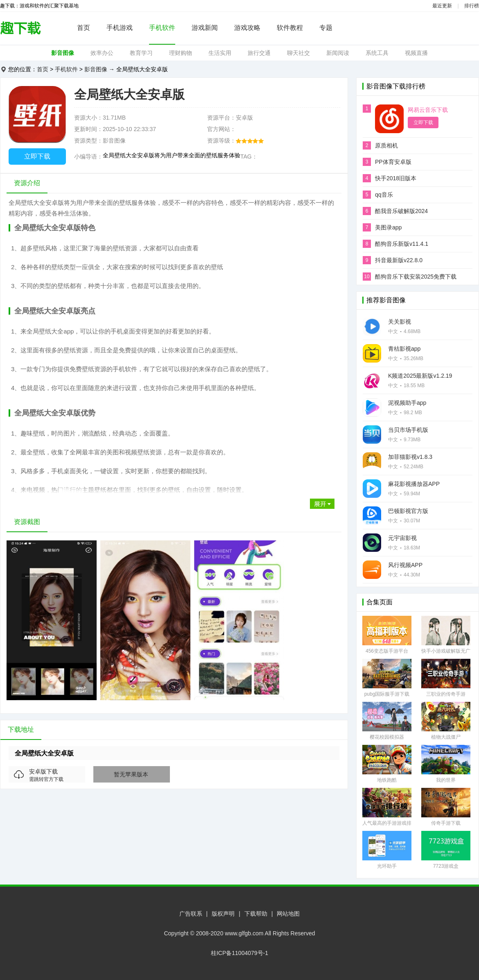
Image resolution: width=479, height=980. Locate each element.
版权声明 (223, 914)
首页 (84, 28)
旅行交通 (259, 53)
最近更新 (442, 6)
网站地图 (288, 914)
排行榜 (472, 6)
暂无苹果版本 (131, 774)
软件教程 (290, 28)
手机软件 (162, 28)
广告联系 (191, 914)
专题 (326, 28)
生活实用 (220, 53)
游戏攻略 (247, 28)
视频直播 (416, 53)
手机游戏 (120, 28)
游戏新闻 (205, 28)
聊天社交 (298, 53)
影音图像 (63, 53)
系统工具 (377, 53)
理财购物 (181, 53)
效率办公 (102, 53)
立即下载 (37, 156)
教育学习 (141, 53)
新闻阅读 (338, 53)
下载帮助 (256, 914)
